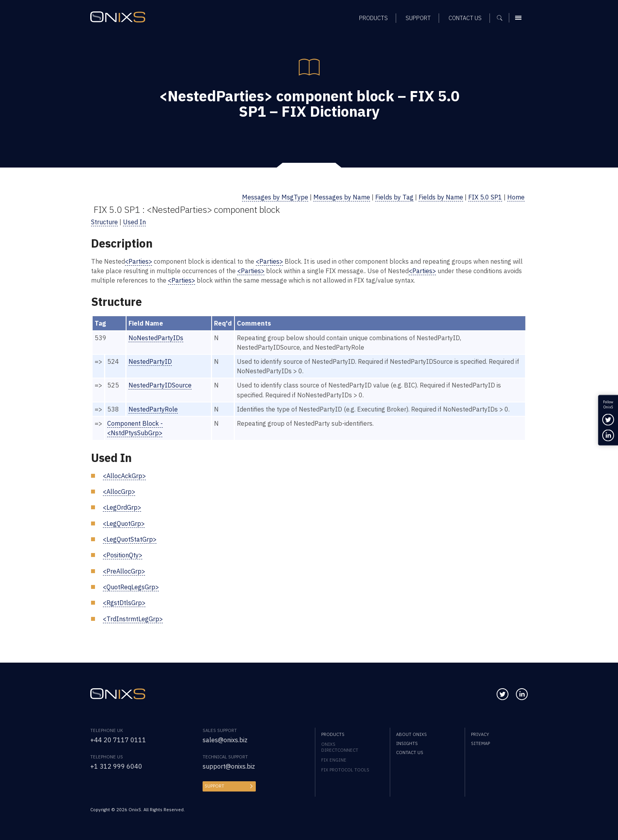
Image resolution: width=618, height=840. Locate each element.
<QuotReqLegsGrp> (131, 587)
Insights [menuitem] (407, 743)
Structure (104, 222)
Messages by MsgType (275, 197)
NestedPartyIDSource (160, 385)
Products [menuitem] (333, 734)
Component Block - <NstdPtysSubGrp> (135, 428)
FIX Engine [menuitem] (334, 760)
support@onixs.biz (229, 766)
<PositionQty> (123, 555)
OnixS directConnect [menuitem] (340, 747)
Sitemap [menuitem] (480, 743)
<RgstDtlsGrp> (124, 603)
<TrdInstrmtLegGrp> (133, 619)
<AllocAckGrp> (124, 476)
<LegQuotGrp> (124, 523)
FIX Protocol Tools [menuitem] (345, 770)
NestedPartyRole (153, 409)
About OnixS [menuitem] (411, 734)
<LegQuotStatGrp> (130, 539)
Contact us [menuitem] (410, 752)
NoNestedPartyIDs (156, 338)
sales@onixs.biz (225, 740)
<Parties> (139, 261)
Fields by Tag (394, 197)
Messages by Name (342, 197)
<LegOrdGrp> (122, 507)
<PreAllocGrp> (124, 571)
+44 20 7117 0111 (118, 740)
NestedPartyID (150, 361)
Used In (134, 222)
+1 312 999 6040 (116, 766)
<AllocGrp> (119, 491)
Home (516, 197)
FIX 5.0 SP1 (485, 197)
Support (214, 786)
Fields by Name (441, 197)
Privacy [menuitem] (480, 734)
